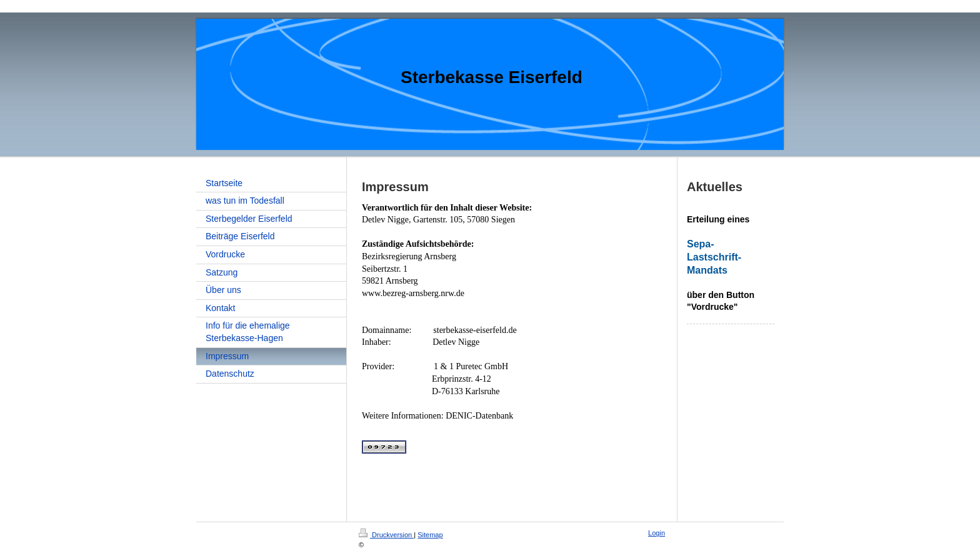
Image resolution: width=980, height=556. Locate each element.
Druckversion (386, 535)
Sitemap (430, 535)
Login (657, 533)
